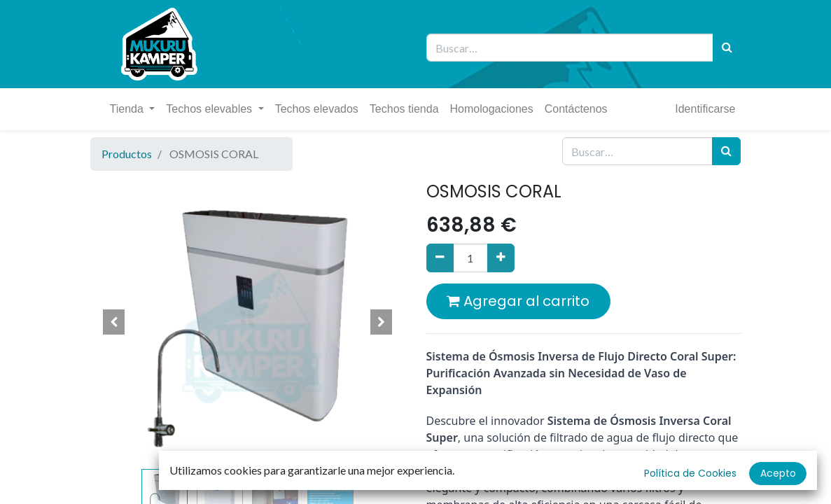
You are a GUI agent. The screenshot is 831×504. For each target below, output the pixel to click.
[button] (114, 322)
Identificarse (705, 109)
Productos (127, 154)
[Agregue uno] (501, 258)
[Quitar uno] (440, 258)
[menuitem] (317, 109)
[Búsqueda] (727, 48)
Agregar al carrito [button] (518, 301)
